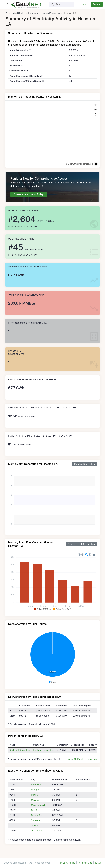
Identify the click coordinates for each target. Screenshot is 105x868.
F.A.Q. (98, 863)
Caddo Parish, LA (51, 13)
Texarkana (36, 830)
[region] (53, 134)
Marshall (36, 800)
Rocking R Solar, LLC (20, 750)
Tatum (34, 825)
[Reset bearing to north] (96, 114)
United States (18, 13)
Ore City (35, 810)
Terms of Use (85, 863)
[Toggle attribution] (96, 164)
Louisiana (33, 13)
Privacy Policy (68, 863)
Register (97, 4)
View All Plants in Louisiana (82, 759)
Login (83, 4)
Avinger (35, 790)
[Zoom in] (96, 105)
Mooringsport (38, 805)
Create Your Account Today (29, 194)
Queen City (37, 815)
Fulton (34, 795)
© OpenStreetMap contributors (80, 164)
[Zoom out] (96, 109)
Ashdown (36, 785)
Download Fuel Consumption (81, 544)
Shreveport (37, 820)
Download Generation (84, 464)
